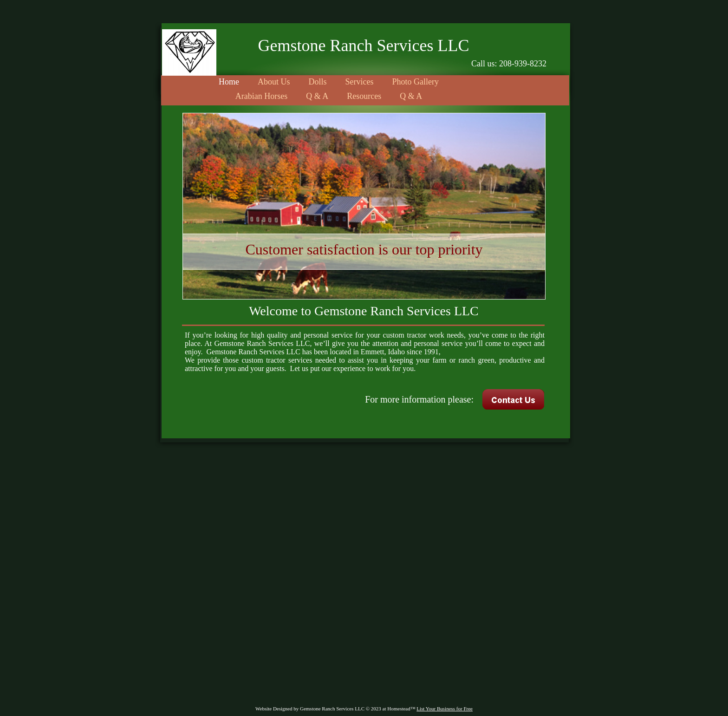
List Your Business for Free (445, 709)
